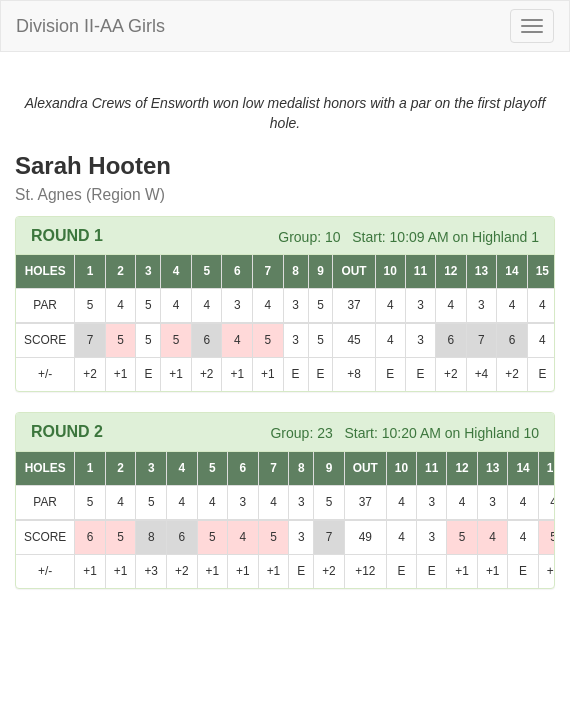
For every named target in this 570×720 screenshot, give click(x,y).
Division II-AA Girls (90, 26)
